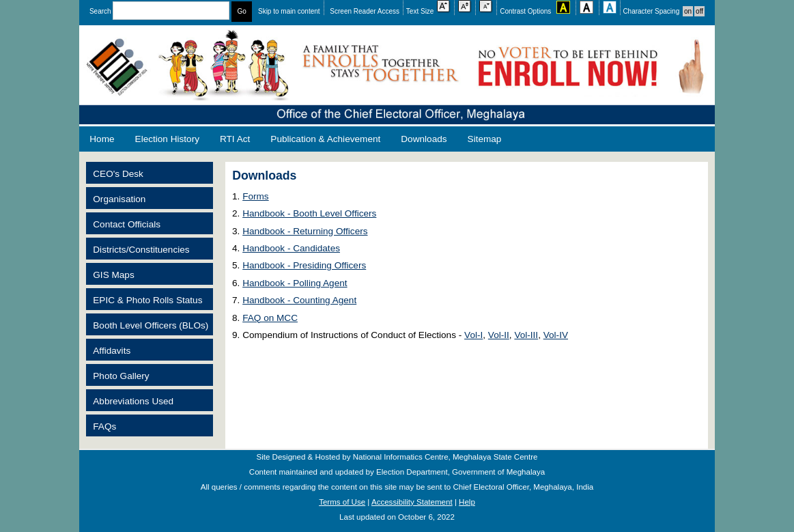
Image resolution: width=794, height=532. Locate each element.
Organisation (119, 199)
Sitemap (485, 139)
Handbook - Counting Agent (299, 300)
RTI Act (235, 139)
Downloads (424, 139)
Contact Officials (127, 224)
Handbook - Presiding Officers (304, 265)
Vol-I (473, 335)
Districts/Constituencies (141, 250)
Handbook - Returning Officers (305, 231)
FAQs (104, 426)
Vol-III (526, 335)
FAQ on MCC (270, 318)
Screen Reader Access (365, 11)
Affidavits (112, 351)
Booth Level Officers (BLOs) (151, 325)
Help (467, 502)
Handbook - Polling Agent (295, 283)
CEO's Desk (118, 174)
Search (160, 11)
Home (102, 139)
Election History (167, 139)
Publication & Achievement (325, 139)
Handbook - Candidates (291, 248)
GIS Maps (113, 275)
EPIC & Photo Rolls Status (147, 300)
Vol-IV (556, 335)
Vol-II (499, 335)
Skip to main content (289, 11)
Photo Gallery (121, 376)
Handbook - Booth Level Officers (309, 213)
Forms (256, 196)
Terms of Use (342, 502)
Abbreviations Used (133, 401)
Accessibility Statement (412, 502)
